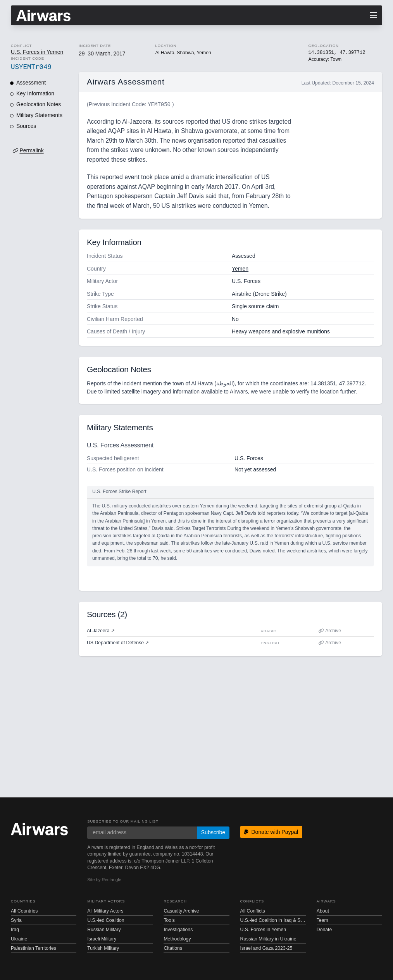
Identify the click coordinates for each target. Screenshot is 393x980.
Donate (324, 930)
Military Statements (39, 115)
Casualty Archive (181, 911)
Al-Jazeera (101, 631)
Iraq (15, 930)
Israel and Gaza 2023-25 (266, 948)
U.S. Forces (246, 281)
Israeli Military (102, 939)
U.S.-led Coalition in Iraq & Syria (273, 920)
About (323, 911)
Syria (16, 920)
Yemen (240, 269)
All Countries (24, 911)
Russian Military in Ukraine (268, 939)
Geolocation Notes (39, 104)
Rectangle (112, 880)
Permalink (31, 150)
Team (322, 920)
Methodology (177, 939)
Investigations (178, 930)
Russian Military (104, 930)
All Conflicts (253, 911)
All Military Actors (105, 911)
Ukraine (19, 939)
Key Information (35, 93)
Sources (26, 126)
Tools (169, 920)
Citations (173, 948)
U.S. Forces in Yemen (37, 52)
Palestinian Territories (34, 948)
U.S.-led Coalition (106, 920)
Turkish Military (103, 948)
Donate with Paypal (271, 832)
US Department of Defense (118, 643)
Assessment (31, 83)
